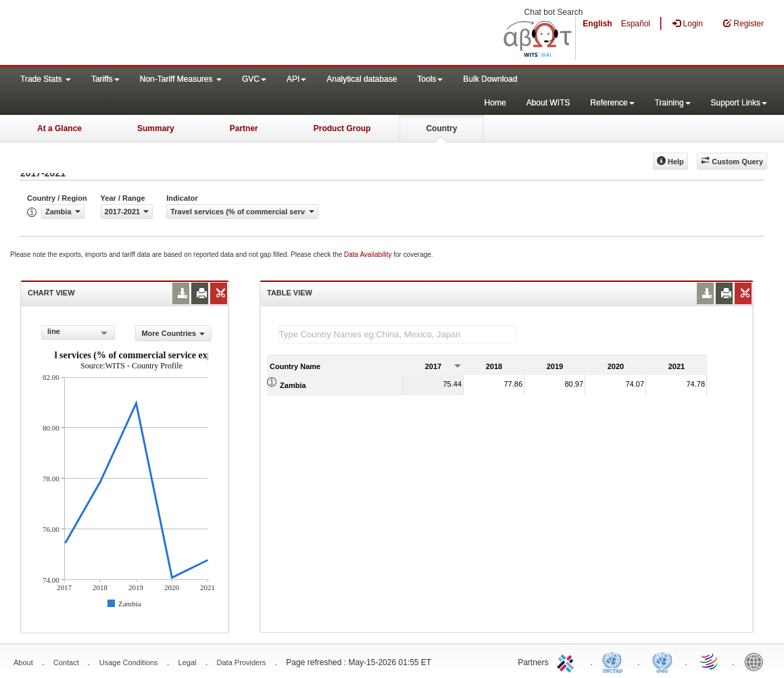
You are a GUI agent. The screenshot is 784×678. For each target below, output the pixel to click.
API (296, 79)
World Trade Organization (710, 661)
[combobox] (78, 333)
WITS (135, 34)
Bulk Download (490, 79)
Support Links (739, 103)
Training (673, 103)
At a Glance (59, 128)
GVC (254, 79)
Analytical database (362, 79)
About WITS (548, 103)
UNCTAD (615, 661)
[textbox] (397, 334)
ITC (568, 661)
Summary (156, 128)
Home (495, 103)
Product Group (342, 128)
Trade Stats (46, 79)
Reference (612, 103)
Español (636, 24)
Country (441, 128)
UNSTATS (662, 661)
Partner (244, 128)
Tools (430, 79)
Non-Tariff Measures (181, 79)
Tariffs (105, 79)
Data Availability (369, 255)
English (597, 24)
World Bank (757, 661)
